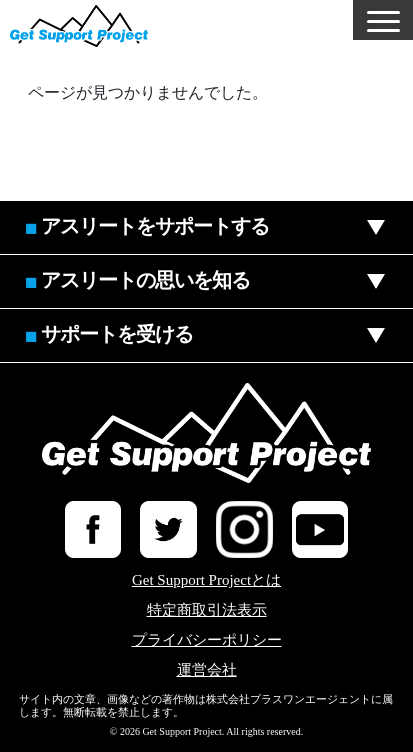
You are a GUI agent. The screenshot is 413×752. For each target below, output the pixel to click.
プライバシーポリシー (207, 640)
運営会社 (207, 670)
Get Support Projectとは (206, 580)
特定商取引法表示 (207, 610)
